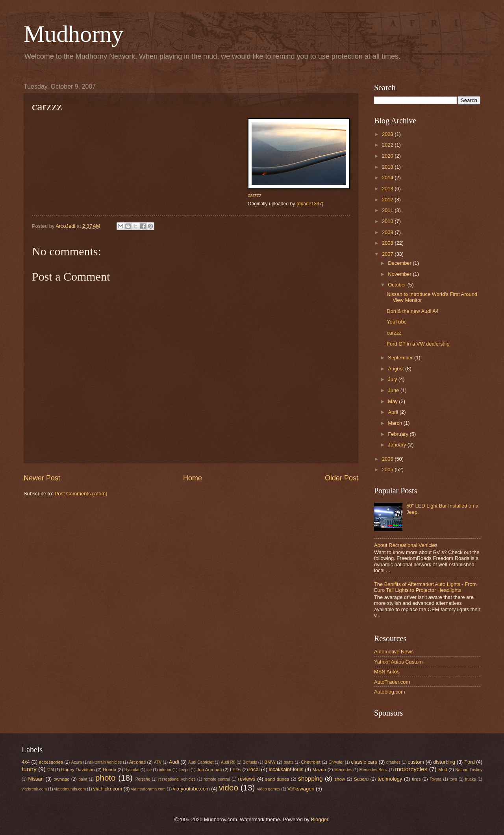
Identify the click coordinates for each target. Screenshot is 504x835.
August (397, 369)
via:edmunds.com (70, 789)
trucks (470, 779)
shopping (310, 778)
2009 (388, 232)
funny (29, 769)
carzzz (255, 195)
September (401, 358)
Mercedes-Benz (374, 770)
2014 (388, 178)
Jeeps (184, 770)
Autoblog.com (390, 692)
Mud (443, 770)
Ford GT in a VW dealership (418, 344)
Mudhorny (73, 34)
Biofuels (250, 762)
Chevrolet (311, 762)
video (229, 788)
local (254, 769)
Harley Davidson (78, 770)
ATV (158, 762)
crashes (393, 762)
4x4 (26, 762)
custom (416, 762)
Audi (174, 762)
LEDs (235, 770)
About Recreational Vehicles (406, 545)
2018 (388, 167)
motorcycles (411, 769)
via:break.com (34, 789)
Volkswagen (301, 789)
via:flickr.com (108, 789)
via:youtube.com (191, 789)
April (394, 412)
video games (269, 789)
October (397, 285)
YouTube (397, 322)
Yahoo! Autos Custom (398, 662)
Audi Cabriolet (201, 762)
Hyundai (132, 770)
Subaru (361, 779)
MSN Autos (387, 672)
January (397, 445)
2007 (388, 254)
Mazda (320, 770)
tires (416, 779)
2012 (388, 200)
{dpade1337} (310, 204)
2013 (388, 189)
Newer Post (42, 478)
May (393, 401)
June (394, 390)
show (340, 779)
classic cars (364, 762)
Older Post (342, 478)
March (396, 423)
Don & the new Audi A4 (413, 311)
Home (193, 478)
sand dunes (277, 779)
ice (149, 770)
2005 (388, 470)
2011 (388, 210)
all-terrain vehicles (105, 762)
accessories (51, 762)
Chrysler (336, 762)
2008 (388, 243)
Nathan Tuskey (469, 770)
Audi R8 (228, 762)
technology (390, 779)
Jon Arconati (209, 770)
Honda (109, 770)
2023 (388, 134)
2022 (388, 145)
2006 (388, 459)
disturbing (444, 762)
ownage (62, 779)
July (393, 379)
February (399, 434)
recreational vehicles (177, 779)
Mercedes (343, 770)
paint (83, 779)
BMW (270, 762)
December (400, 263)
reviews (247, 779)
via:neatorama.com (148, 789)
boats (288, 762)
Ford (469, 762)
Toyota (435, 779)
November (400, 274)
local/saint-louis (286, 769)
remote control (217, 779)
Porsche (143, 779)
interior (165, 770)
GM (51, 770)
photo (106, 778)
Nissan (36, 779)
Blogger (320, 819)
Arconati (137, 762)
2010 (388, 221)
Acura (77, 762)
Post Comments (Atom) (81, 494)
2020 (388, 156)
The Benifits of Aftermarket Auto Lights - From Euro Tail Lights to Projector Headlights (425, 587)
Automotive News (394, 652)
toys (453, 779)
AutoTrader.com (392, 682)
